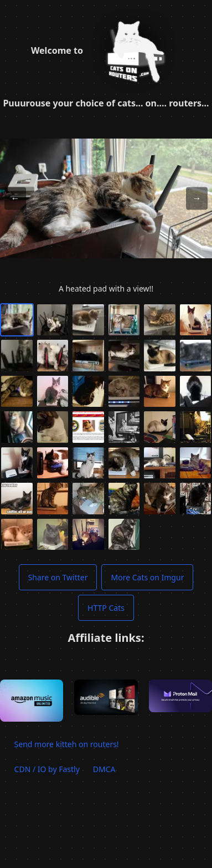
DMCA (104, 769)
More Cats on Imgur (147, 577)
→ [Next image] (197, 198)
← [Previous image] (15, 198)
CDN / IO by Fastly (47, 769)
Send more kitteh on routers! (67, 744)
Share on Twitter (58, 577)
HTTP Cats (106, 608)
